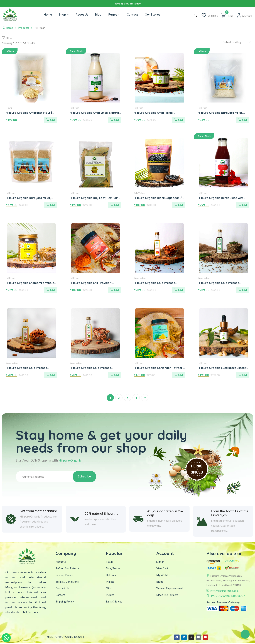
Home (8, 28)
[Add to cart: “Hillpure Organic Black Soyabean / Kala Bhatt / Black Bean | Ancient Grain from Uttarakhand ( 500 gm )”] (178, 205)
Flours (9, 108)
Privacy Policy (64, 575)
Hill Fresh (74, 108)
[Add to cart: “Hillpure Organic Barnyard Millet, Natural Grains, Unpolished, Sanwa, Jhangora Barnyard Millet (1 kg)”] (242, 120)
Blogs (160, 582)
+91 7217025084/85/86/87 (228, 596)
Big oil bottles (140, 278)
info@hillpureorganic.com (225, 591)
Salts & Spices (114, 602)
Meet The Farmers (167, 595)
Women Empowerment (170, 589)
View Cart (162, 569)
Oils (108, 589)
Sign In (160, 562)
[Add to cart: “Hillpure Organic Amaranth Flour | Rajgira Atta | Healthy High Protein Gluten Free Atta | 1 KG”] (50, 120)
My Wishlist (163, 575)
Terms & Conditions (67, 582)
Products (24, 28)
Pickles (110, 595)
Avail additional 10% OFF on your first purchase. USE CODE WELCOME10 (128, 3)
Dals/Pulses (139, 193)
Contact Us (62, 589)
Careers (60, 595)
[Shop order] (238, 42)
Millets (110, 582)
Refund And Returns (68, 569)
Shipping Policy (65, 602)
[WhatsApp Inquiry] (6, 638)
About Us (61, 562)
